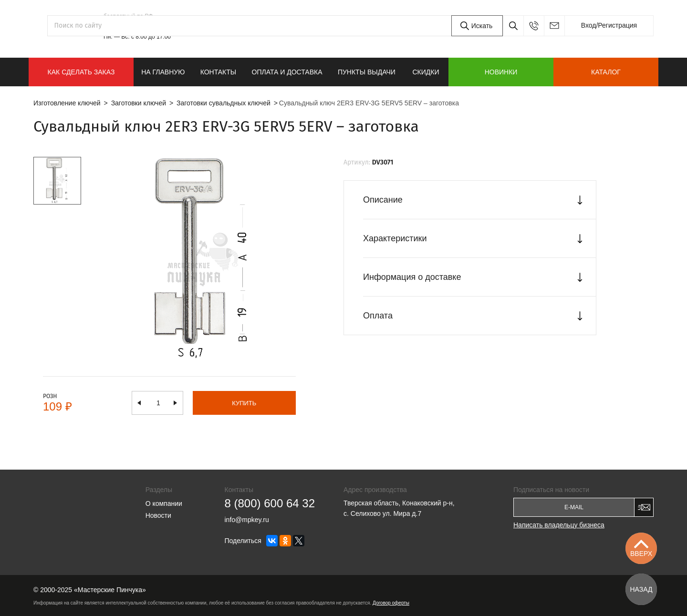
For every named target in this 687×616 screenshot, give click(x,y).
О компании (164, 503)
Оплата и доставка (287, 72)
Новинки (501, 72)
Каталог (606, 72)
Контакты (219, 72)
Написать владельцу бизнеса (559, 525)
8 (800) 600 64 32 (149, 26)
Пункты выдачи (367, 72)
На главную (163, 72)
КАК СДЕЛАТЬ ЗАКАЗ (81, 72)
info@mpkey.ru (554, 26)
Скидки (426, 72)
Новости (158, 515)
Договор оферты (391, 603)
